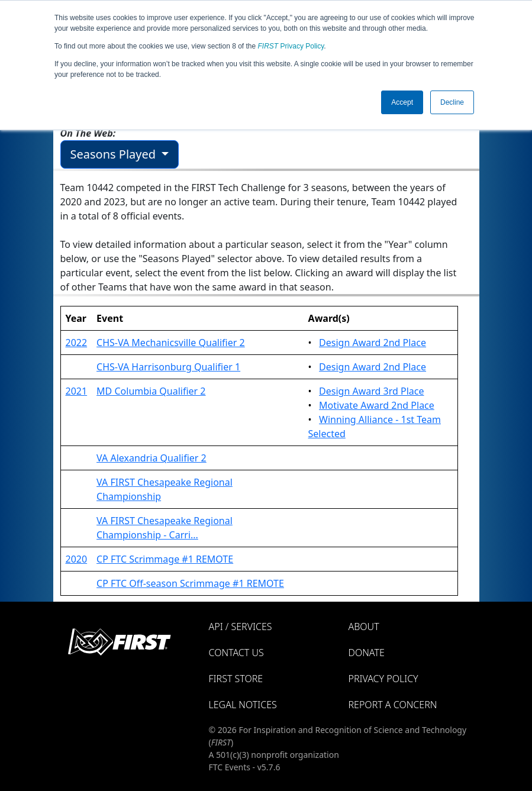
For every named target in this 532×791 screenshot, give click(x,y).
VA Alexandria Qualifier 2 (151, 458)
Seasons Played (115, 154)
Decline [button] (452, 102)
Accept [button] (402, 102)
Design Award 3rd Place (371, 391)
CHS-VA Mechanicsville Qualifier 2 (171, 343)
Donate (367, 653)
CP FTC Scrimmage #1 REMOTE (165, 559)
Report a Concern (393, 705)
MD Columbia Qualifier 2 (151, 391)
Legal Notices (243, 705)
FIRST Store (236, 679)
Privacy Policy (291, 46)
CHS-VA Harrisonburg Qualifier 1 (168, 367)
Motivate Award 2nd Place (377, 405)
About (364, 627)
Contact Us (236, 653)
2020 (77, 559)
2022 (77, 343)
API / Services (241, 627)
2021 (77, 391)
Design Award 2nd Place (373, 343)
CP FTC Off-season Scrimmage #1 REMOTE (190, 583)
